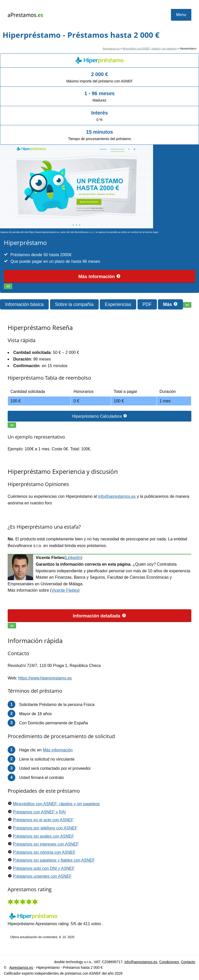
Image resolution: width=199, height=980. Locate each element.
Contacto (188, 962)
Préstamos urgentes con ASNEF (42, 876)
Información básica (24, 304)
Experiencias (118, 304)
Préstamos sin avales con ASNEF (43, 836)
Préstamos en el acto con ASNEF (43, 820)
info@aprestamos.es (117, 496)
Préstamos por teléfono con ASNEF (45, 828)
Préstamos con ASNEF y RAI (39, 812)
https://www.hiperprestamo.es (45, 678)
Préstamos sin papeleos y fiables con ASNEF (54, 860)
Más (170, 304)
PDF (147, 304)
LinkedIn (73, 558)
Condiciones (169, 962)
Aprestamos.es (111, 49)
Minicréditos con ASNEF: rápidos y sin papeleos (150, 49)
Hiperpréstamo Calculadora (99, 416)
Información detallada (99, 616)
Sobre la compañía (74, 304)
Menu (181, 15)
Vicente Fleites (65, 590)
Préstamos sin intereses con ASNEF (46, 844)
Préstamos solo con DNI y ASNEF (44, 868)
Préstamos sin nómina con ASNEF (44, 852)
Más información (99, 276)
